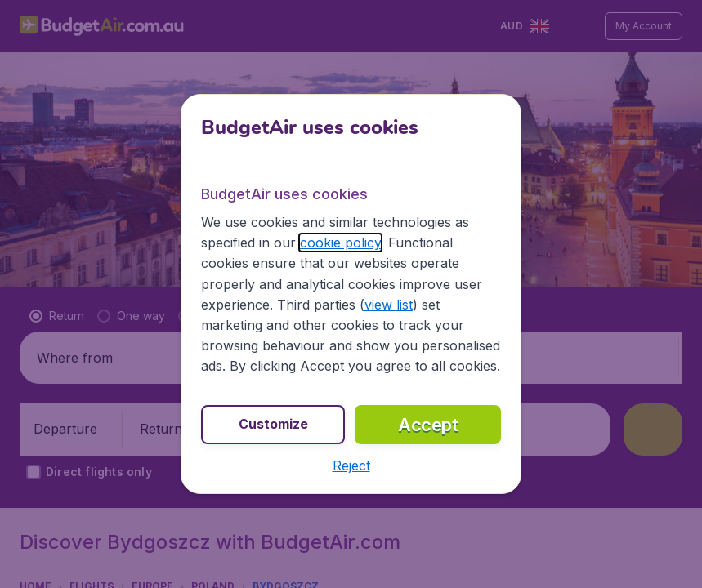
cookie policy (340, 243)
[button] (351, 465)
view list (389, 305)
